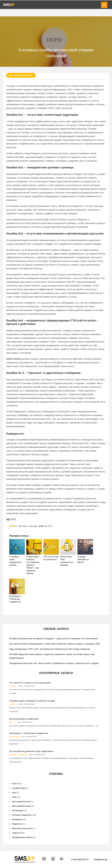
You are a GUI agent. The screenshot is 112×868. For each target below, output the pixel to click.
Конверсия (17, 819)
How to (12, 722)
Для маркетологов (21, 801)
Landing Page (19, 788)
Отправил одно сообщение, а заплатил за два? (32, 701)
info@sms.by (101, 859)
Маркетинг (17, 824)
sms (14, 793)
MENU (104, 5)
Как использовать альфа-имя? (24, 719)
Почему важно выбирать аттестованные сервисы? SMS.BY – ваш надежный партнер (33, 565)
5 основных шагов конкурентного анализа (15, 561)
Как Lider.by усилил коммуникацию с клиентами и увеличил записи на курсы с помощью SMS (55, 644)
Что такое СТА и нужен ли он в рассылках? (31, 683)
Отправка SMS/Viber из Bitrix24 (83, 560)
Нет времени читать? (21, 75)
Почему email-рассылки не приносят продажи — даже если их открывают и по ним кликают (54, 639)
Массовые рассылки (22, 828)
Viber (15, 797)
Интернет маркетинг (19, 755)
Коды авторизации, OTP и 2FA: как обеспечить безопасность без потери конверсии (50, 649)
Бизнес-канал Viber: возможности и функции (67, 561)
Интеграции (14, 737)
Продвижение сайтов (22, 837)
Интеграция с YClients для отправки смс (15, 599)
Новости (13, 686)
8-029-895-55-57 (80, 859)
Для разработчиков (22, 806)
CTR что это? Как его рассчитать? (51, 558)
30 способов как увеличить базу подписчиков (31, 751)
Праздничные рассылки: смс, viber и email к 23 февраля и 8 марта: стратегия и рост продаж (54, 663)
